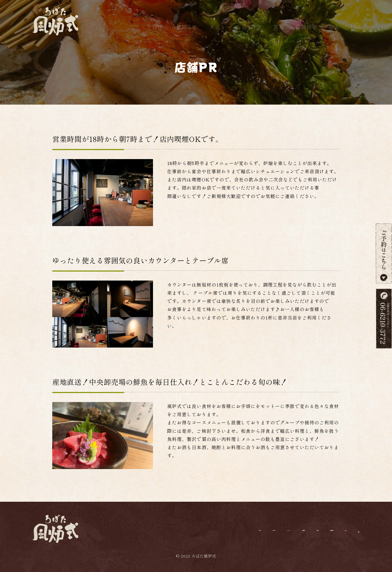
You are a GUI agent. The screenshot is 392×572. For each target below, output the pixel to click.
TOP (158, 21)
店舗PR (252, 21)
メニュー (220, 21)
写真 (279, 21)
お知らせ (187, 21)
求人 (334, 21)
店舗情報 (307, 21)
